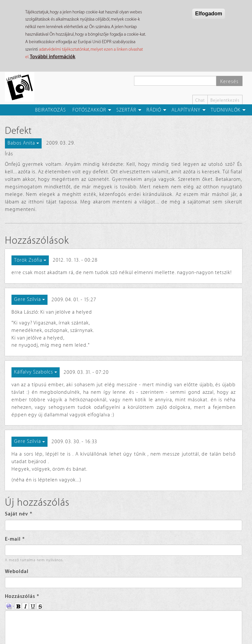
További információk (53, 57)
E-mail (15, 539)
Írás (9, 154)
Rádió (154, 110)
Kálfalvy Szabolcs (36, 372)
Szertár (126, 110)
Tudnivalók (226, 110)
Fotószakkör (89, 110)
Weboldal (17, 572)
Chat (200, 100)
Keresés (229, 82)
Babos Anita (23, 143)
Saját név (19, 514)
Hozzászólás (22, 596)
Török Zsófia (30, 260)
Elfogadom (209, 14)
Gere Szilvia (29, 299)
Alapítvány (186, 110)
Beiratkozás (50, 110)
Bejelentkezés (225, 100)
